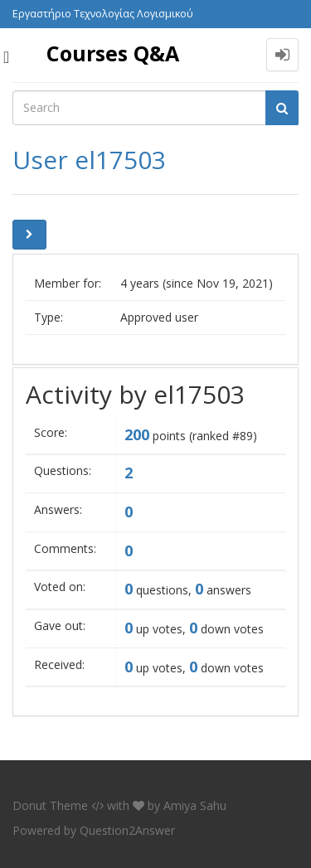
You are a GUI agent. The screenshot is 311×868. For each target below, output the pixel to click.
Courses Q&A (113, 53)
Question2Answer (127, 830)
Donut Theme (50, 805)
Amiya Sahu (195, 805)
